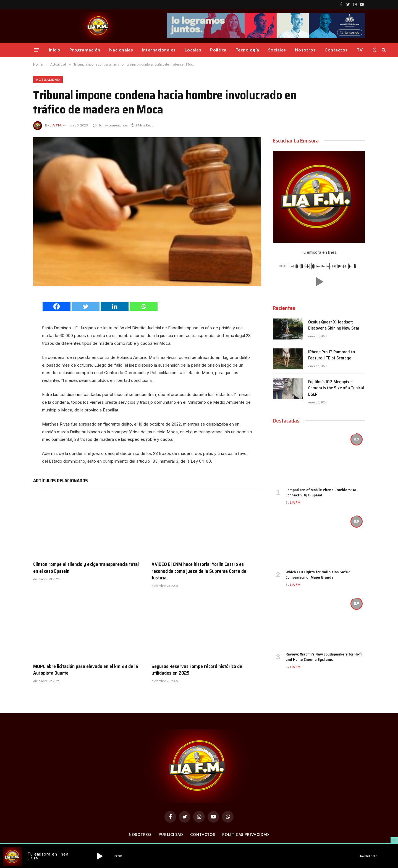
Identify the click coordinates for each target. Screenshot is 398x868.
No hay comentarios (110, 125)
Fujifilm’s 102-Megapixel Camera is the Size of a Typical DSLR (336, 388)
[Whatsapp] (144, 306)
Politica (218, 50)
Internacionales (159, 50)
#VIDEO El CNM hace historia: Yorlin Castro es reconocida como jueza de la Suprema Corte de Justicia (199, 571)
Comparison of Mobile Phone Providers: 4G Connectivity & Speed (322, 493)
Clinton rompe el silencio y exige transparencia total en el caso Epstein (86, 568)
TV (360, 50)
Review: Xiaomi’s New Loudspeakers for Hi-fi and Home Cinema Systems (324, 657)
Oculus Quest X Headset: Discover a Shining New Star (334, 325)
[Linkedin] (115, 306)
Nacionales (121, 50)
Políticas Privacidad (246, 835)
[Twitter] (86, 306)
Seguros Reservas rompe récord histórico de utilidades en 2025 (197, 670)
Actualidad (48, 80)
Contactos (336, 50)
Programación (85, 50)
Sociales (277, 50)
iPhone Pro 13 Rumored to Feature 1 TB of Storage (332, 355)
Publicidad (171, 835)
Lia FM (55, 125)
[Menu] (37, 50)
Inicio (55, 50)
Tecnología (247, 50)
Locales (193, 50)
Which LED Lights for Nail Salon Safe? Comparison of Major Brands (318, 575)
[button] (319, 282)
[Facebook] (57, 306)
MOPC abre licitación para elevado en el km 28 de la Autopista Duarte (86, 670)
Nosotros (305, 50)
